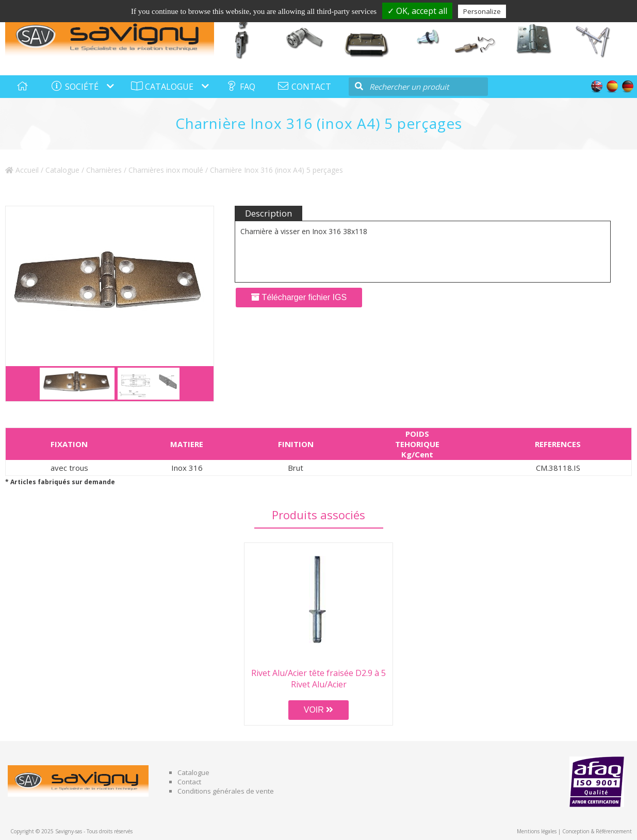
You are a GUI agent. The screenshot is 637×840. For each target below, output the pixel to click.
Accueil (22, 170)
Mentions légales (537, 831)
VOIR (319, 710)
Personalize (482, 11)
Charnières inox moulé (166, 170)
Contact (189, 782)
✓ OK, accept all (417, 11)
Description (268, 213)
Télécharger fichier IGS (299, 297)
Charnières (104, 170)
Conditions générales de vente (226, 791)
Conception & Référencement (597, 831)
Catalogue (62, 170)
